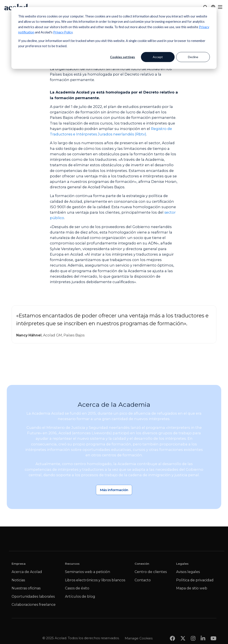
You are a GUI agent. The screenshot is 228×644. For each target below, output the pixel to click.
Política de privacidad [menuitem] (195, 580)
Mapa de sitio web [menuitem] (192, 588)
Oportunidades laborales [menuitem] (33, 597)
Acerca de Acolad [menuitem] (27, 572)
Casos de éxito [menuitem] (77, 588)
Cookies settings (123, 57)
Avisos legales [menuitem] (188, 572)
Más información (114, 490)
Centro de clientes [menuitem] (151, 572)
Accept (158, 57)
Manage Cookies (139, 630)
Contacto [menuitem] (143, 580)
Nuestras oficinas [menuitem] (26, 588)
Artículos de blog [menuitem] (80, 597)
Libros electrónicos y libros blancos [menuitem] (95, 580)
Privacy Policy (63, 32)
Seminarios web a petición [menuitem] (88, 572)
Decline (193, 57)
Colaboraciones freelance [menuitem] (34, 605)
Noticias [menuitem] (18, 580)
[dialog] (114, 38)
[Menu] (220, 7)
